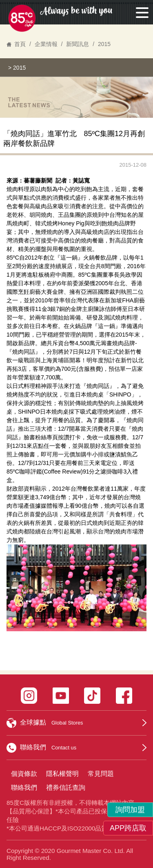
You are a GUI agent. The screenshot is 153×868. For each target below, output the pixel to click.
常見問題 (101, 774)
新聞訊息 (78, 44)
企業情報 (46, 44)
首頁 (20, 44)
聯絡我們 (24, 788)
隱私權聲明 (62, 774)
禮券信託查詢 (66, 788)
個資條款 (24, 774)
